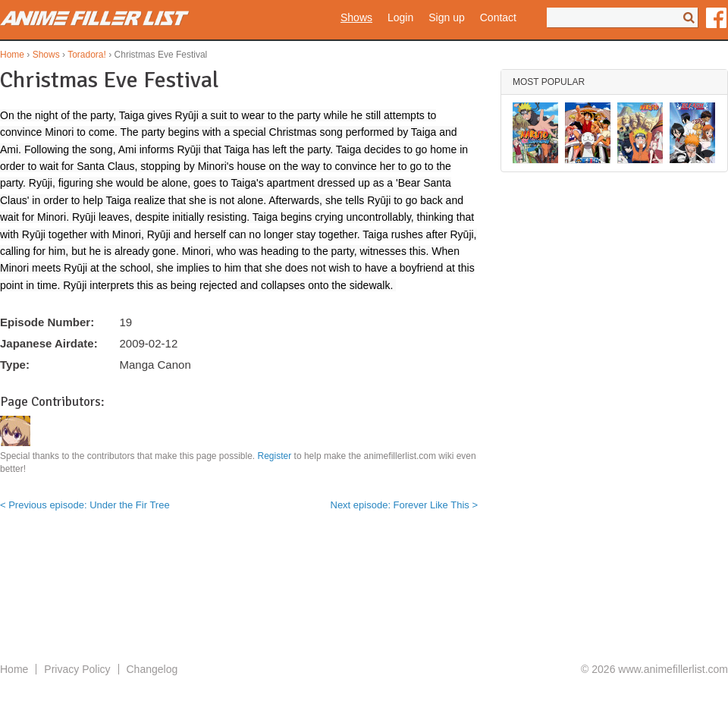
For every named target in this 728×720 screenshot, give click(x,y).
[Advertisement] (364, 599)
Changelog (152, 669)
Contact (498, 17)
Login (400, 17)
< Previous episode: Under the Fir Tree (85, 505)
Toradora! (87, 55)
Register (275, 456)
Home (12, 55)
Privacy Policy (77, 669)
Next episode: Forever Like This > (405, 505)
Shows (356, 17)
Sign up (446, 17)
